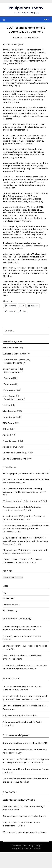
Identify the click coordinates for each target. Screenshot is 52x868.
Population (9, 384)
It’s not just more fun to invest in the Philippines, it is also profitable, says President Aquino (26, 761)
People (6, 435)
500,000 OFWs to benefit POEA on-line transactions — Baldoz (21, 824)
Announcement (10, 348)
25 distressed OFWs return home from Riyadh (25, 832)
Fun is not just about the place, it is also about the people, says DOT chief (25, 780)
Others (6, 429)
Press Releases (10, 441)
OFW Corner (9, 423)
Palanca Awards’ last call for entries (20, 715)
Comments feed (11, 604)
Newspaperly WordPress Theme (26, 848)
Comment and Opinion (14, 360)
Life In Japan (9, 396)
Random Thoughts (13, 363)
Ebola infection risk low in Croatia (19, 800)
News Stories (9, 417)
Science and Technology (15, 453)
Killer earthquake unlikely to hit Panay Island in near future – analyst (25, 751)
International (9, 390)
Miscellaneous (10, 411)
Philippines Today (26, 8)
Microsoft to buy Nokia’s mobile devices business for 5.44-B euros (22, 688)
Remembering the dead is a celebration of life (25, 743)
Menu (47, 19)
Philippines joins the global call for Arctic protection (22, 723)
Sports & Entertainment (14, 459)
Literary (6, 405)
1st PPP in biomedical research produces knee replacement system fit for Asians (25, 667)
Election (8, 378)
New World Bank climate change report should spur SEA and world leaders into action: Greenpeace (25, 698)
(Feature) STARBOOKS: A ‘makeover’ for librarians (22, 638)
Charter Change (12, 372)
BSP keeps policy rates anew (17, 473)
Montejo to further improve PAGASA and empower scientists (22, 657)
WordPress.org (10, 610)
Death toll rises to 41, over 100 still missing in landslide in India (24, 808)
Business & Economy (13, 354)
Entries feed (9, 598)
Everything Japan (12, 399)
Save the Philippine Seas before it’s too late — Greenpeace (25, 707)
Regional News (10, 447)
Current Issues (10, 369)
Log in (6, 592)
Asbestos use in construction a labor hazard (24, 816)
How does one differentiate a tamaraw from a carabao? (26, 771)
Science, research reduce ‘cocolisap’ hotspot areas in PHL (25, 647)
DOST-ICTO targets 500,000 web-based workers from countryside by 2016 (22, 628)
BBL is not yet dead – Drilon (16, 501)
